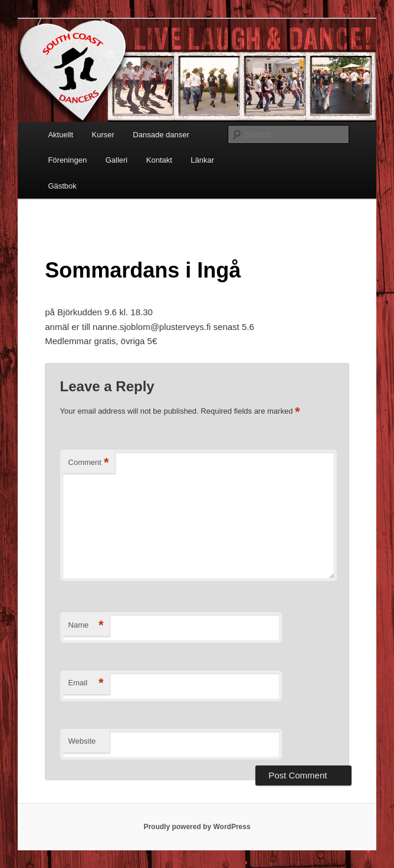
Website (82, 741)
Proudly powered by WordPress (197, 827)
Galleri (117, 160)
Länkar (202, 160)
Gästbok (62, 186)
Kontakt (159, 160)
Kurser (103, 135)
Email (86, 683)
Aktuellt (60, 135)
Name (86, 626)
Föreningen (67, 160)
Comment (89, 463)
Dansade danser (161, 135)
